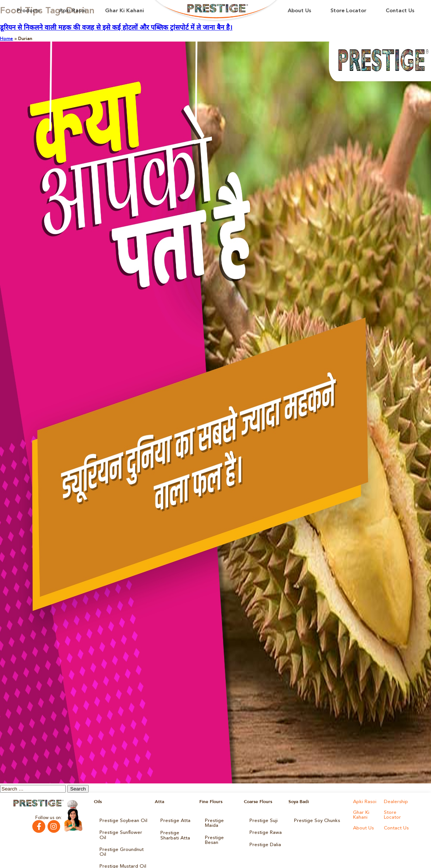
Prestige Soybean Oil (121, 820)
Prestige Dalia (264, 841)
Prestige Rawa (264, 831)
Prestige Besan (220, 831)
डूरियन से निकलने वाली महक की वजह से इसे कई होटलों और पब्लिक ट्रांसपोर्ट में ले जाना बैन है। (116, 28)
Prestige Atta (174, 820)
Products (28, 11)
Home (6, 39)
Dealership (395, 802)
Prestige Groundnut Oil (123, 841)
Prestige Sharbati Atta (174, 833)
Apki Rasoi (72, 11)
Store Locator (348, 11)
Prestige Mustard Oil (121, 851)
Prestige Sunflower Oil (122, 831)
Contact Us (400, 11)
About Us (299, 11)
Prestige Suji (262, 820)
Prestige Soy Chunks (315, 820)
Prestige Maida (221, 820)
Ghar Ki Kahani (125, 11)
